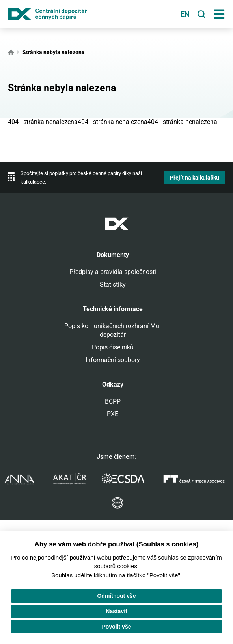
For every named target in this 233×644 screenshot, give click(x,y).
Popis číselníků (113, 347)
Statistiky (113, 284)
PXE (113, 414)
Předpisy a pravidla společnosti (113, 272)
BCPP (113, 401)
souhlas (168, 557)
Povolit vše (117, 627)
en (185, 14)
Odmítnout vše (116, 596)
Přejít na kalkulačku (195, 178)
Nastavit (116, 611)
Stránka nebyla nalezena (54, 52)
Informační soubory (113, 360)
